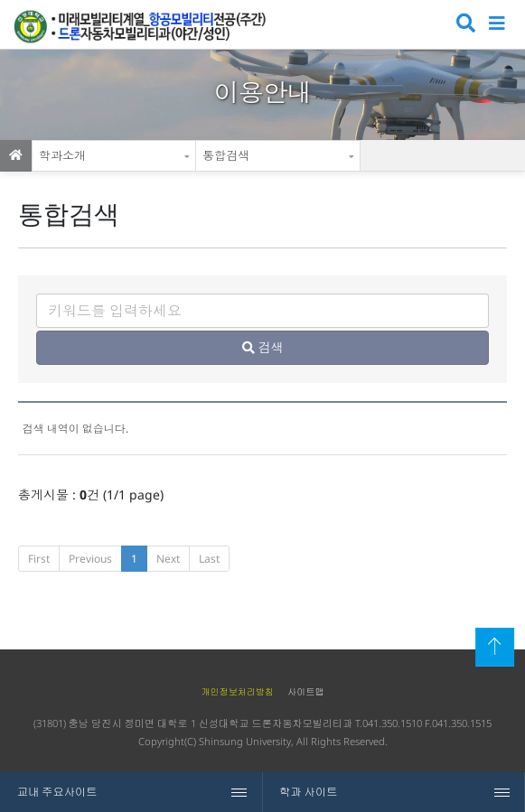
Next (168, 559)
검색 (464, 25)
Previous (90, 559)
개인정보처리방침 (237, 692)
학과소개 (62, 155)
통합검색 (226, 155)
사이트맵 (305, 692)
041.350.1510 (392, 723)
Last (209, 559)
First (39, 559)
